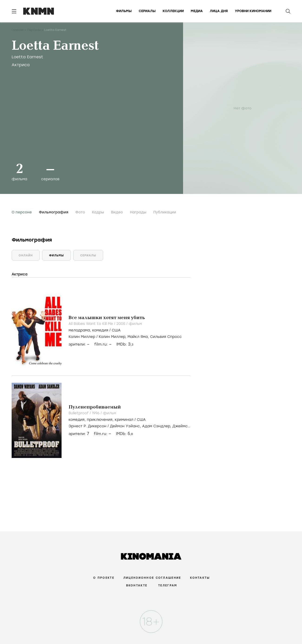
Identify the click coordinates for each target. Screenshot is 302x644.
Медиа (197, 11)
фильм (135, 324)
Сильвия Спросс (166, 337)
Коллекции (173, 11)
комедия (100, 330)
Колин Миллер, (113, 337)
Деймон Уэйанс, (126, 426)
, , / (107, 420)
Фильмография (54, 212)
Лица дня (219, 11)
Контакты (200, 578)
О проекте (104, 578)
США (116, 330)
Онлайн (26, 255)
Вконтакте (137, 585)
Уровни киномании (253, 11)
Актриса (21, 65)
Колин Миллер (82, 337)
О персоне (22, 212)
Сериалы (147, 11)
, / (95, 330)
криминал (124, 420)
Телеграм (168, 585)
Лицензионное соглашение (152, 578)
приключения (100, 420)
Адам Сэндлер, (157, 426)
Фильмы (124, 11)
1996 (96, 413)
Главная (18, 30)
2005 (121, 324)
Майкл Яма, (139, 337)
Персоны (34, 30)
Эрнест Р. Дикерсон (87, 426)
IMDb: (125, 344)
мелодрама (79, 330)
